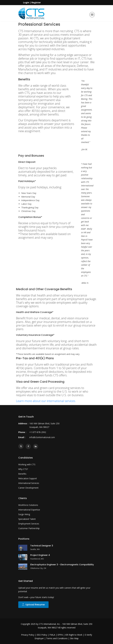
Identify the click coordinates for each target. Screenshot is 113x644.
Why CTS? (23, 469)
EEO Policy (42, 635)
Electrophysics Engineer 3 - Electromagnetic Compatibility (62, 565)
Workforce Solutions (28, 505)
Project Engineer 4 (40, 555)
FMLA (52, 635)
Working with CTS (27, 464)
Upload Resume (33, 605)
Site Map (74, 638)
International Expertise (29, 510)
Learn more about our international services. (46, 401)
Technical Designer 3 (42, 546)
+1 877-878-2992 (38, 432)
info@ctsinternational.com (42, 437)
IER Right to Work (74, 635)
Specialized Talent (27, 519)
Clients (23, 498)
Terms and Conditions (57, 638)
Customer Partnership (29, 528)
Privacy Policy (28, 635)
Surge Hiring (24, 514)
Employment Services (29, 524)
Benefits (22, 474)
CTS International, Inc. (50, 624)
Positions (24, 539)
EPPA (60, 635)
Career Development (28, 488)
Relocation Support (28, 478)
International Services (29, 483)
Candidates (26, 458)
